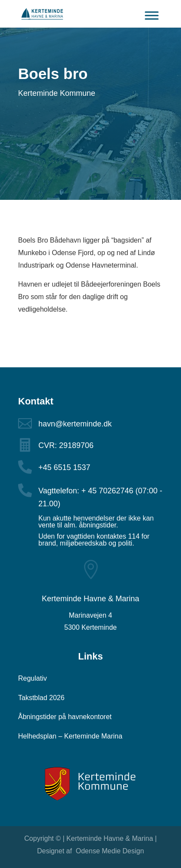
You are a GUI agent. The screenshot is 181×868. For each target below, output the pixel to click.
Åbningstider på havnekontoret (65, 717)
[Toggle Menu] (152, 19)
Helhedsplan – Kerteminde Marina (70, 736)
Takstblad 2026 (41, 698)
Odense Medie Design (109, 851)
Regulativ (33, 678)
